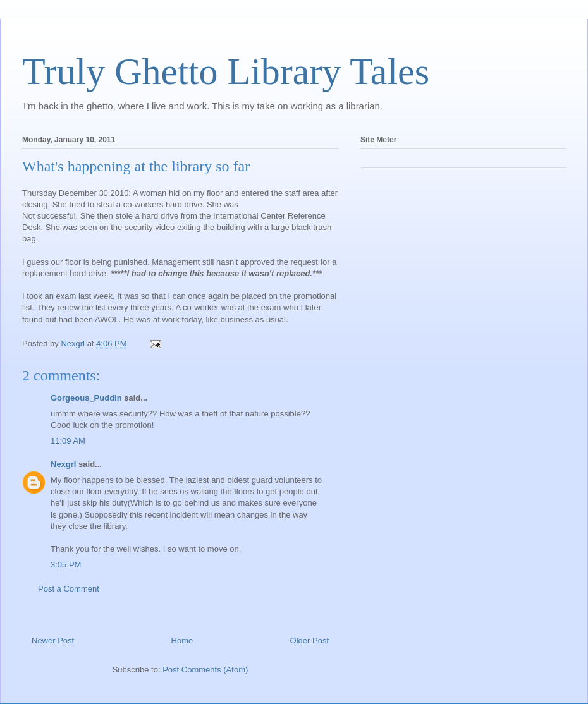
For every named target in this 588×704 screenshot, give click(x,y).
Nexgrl (63, 464)
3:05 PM (66, 565)
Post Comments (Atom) (205, 670)
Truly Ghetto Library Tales (226, 71)
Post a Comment (69, 589)
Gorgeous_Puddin (86, 398)
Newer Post (53, 640)
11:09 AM (68, 441)
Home (182, 640)
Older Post (309, 640)
